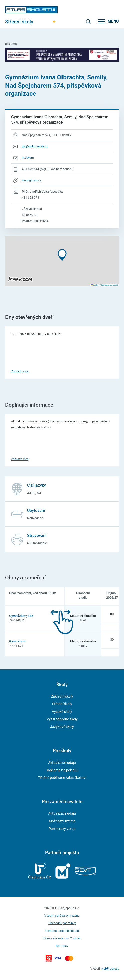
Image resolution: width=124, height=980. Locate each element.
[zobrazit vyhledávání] (88, 21)
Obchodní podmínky (62, 923)
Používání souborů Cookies (62, 938)
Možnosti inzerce (62, 821)
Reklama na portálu (62, 770)
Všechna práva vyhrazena (62, 916)
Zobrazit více (20, 371)
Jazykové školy (62, 727)
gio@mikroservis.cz (35, 146)
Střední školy (62, 704)
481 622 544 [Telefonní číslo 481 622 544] (30, 169)
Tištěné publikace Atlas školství (62, 778)
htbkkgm (28, 158)
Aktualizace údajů (62, 763)
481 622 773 (30, 198)
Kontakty (62, 946)
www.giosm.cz (32, 180)
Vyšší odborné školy (62, 719)
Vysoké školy (62, 712)
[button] (62, 255)
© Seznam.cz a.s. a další (109, 285)
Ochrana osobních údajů (62, 931)
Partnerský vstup (62, 829)
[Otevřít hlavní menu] (31, 22)
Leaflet (95, 285)
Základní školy (62, 696)
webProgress (110, 969)
